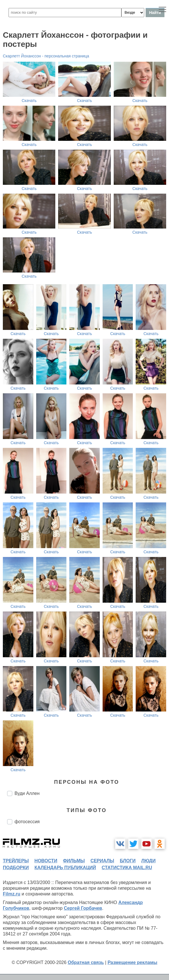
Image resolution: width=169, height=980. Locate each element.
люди (148, 861)
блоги (128, 861)
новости (46, 861)
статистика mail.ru (127, 868)
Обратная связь (86, 962)
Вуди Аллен (27, 793)
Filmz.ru (12, 894)
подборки (16, 868)
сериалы (102, 861)
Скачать (29, 101)
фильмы (74, 861)
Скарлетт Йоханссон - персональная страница (46, 56)
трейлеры (16, 861)
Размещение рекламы (132, 962)
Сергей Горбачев (83, 908)
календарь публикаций (65, 868)
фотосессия (27, 822)
